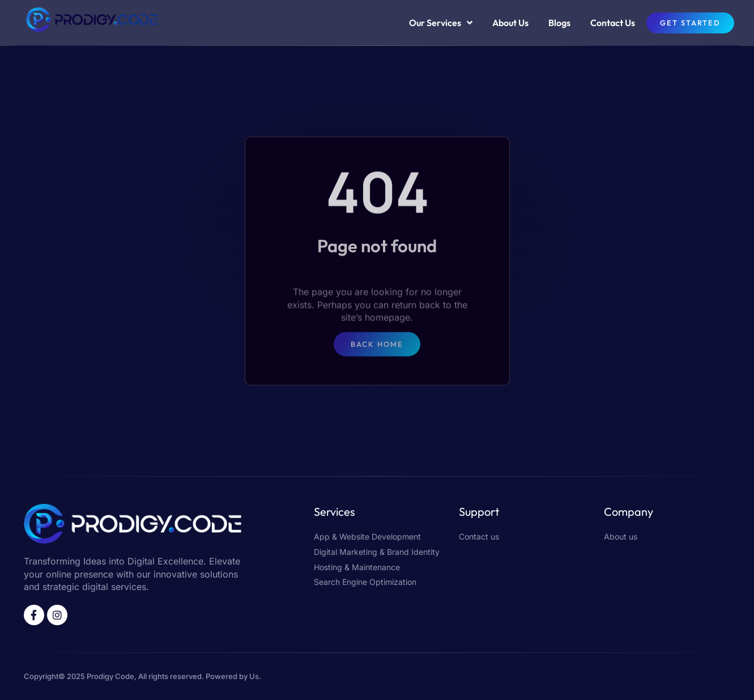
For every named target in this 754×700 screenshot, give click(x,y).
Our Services (441, 23)
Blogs (559, 23)
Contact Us (613, 23)
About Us (510, 23)
